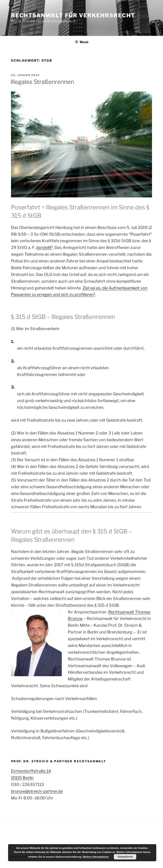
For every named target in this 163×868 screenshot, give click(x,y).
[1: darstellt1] (95, 294)
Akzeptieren (125, 857)
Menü (82, 42)
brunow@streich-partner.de (37, 791)
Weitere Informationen (96, 857)
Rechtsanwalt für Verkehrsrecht (73, 15)
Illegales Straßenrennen (42, 82)
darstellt (44, 247)
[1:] (52, 247)
